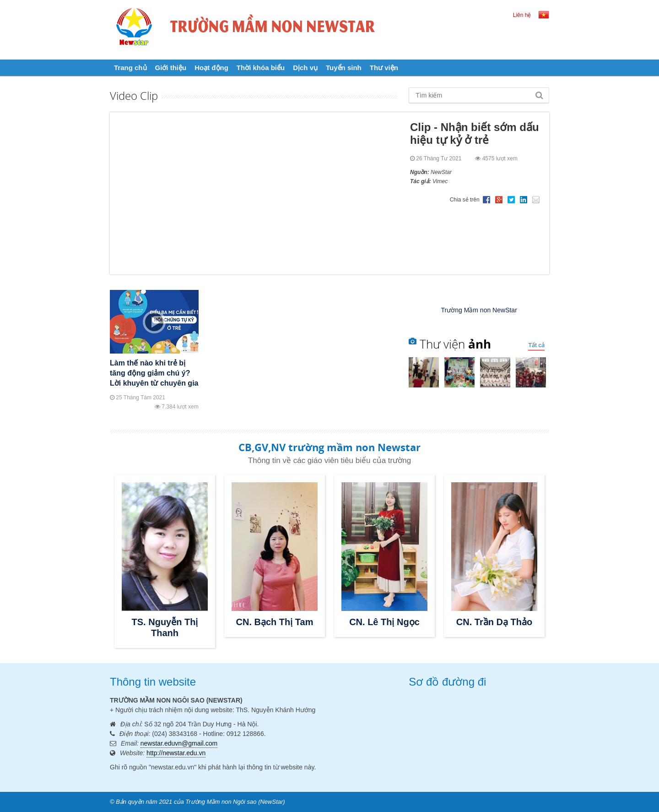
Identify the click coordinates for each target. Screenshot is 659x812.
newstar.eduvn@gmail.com (179, 743)
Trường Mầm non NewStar (479, 310)
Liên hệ (522, 15)
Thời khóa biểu (261, 68)
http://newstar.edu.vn (176, 753)
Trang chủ (130, 68)
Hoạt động (211, 68)
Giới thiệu (171, 68)
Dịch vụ (305, 68)
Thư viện (384, 68)
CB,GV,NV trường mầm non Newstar (329, 447)
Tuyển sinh (344, 68)
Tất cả (536, 345)
